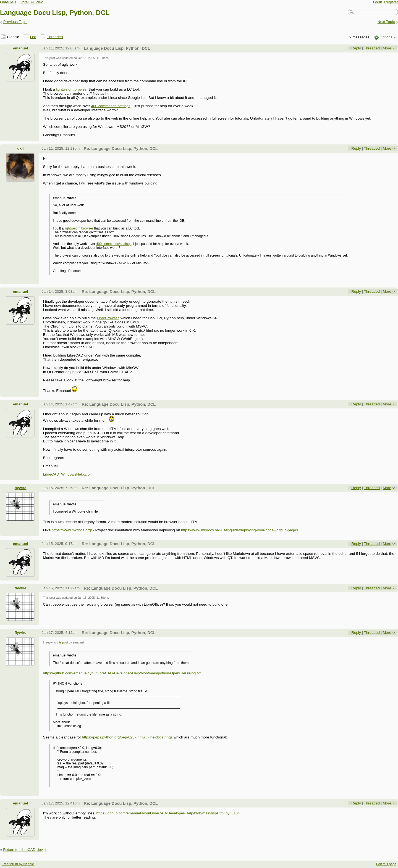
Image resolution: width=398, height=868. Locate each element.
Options (386, 37)
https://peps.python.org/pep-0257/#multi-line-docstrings (127, 737)
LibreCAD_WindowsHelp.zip (66, 474)
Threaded (55, 37)
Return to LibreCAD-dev (23, 850)
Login (378, 2)
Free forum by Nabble (18, 864)
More (387, 48)
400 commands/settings (111, 106)
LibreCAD (8, 2)
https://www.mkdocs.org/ (72, 530)
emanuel (21, 48)
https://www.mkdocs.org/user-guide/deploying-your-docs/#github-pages (239, 530)
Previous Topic (15, 22)
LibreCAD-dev (31, 2)
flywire (21, 488)
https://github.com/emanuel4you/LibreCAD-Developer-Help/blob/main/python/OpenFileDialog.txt (122, 673)
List (33, 37)
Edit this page (386, 864)
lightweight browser (72, 89)
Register (391, 2)
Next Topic (386, 22)
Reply (356, 48)
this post (62, 642)
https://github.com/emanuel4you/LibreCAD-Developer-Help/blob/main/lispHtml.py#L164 (168, 813)
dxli (20, 148)
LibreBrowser (108, 318)
